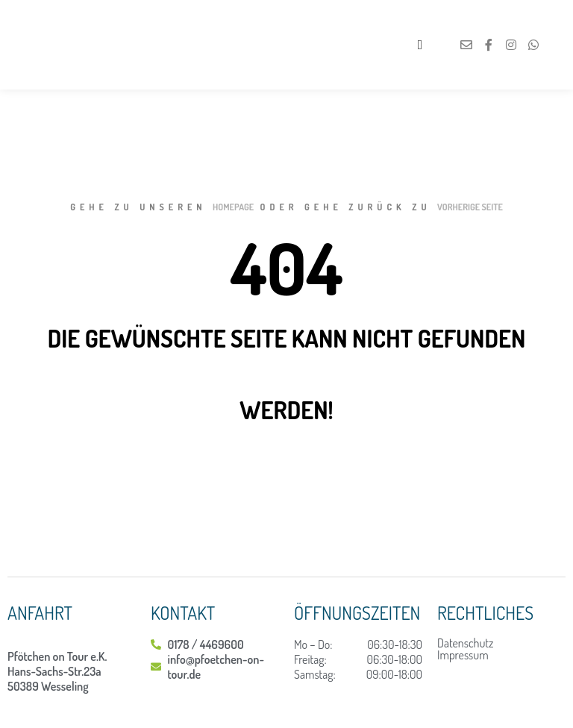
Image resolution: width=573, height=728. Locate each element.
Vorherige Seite (470, 207)
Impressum (463, 655)
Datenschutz (465, 643)
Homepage (233, 207)
